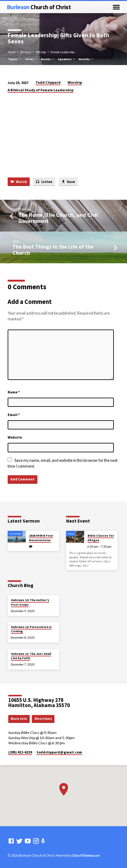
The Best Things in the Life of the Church (53, 250)
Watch (19, 182)
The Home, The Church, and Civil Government (58, 218)
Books (48, 59)
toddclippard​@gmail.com (59, 752)
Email (14, 415)
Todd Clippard (48, 82)
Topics (15, 59)
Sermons (26, 52)
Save (68, 182)
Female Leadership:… (64, 52)
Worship (41, 52)
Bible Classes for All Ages (101, 538)
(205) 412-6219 (20, 752)
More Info (19, 719)
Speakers (67, 59)
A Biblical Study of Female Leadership (41, 90)
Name (14, 392)
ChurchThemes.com (86, 855)
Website (15, 437)
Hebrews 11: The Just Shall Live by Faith (31, 656)
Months (86, 59)
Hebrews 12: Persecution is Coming (31, 629)
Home (12, 52)
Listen (44, 182)
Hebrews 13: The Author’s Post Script (30, 602)
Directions (43, 719)
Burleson (39, 7)
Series (31, 59)
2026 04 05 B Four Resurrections (41, 538)
